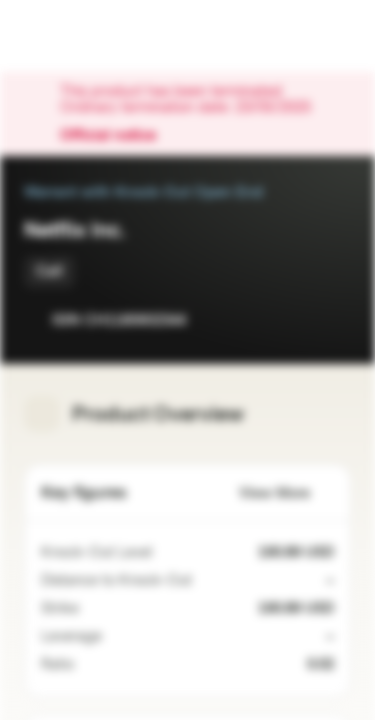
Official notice (118, 136)
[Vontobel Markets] (78, 36)
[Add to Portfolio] (331, 320)
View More (286, 493)
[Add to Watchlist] (291, 320)
